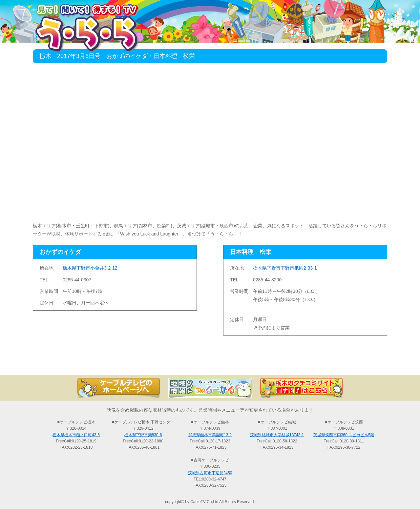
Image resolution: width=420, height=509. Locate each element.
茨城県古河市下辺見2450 (210, 473)
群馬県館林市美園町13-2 (210, 435)
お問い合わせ (354, 363)
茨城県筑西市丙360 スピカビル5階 (344, 435)
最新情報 (138, 363)
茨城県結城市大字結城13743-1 (277, 435)
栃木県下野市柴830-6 (143, 435)
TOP (66, 363)
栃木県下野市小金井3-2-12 (90, 268)
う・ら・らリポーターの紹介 (282, 363)
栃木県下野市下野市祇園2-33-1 (285, 268)
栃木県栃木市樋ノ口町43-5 (76, 435)
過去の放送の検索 (210, 363)
